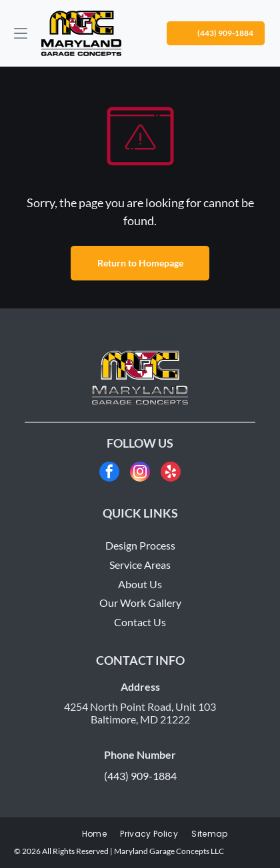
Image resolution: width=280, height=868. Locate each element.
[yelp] (171, 473)
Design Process (140, 545)
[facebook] (109, 473)
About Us (140, 584)
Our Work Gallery (140, 603)
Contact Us (140, 622)
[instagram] (140, 473)
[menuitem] (94, 834)
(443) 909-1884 (140, 776)
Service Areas (140, 565)
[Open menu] (21, 33)
